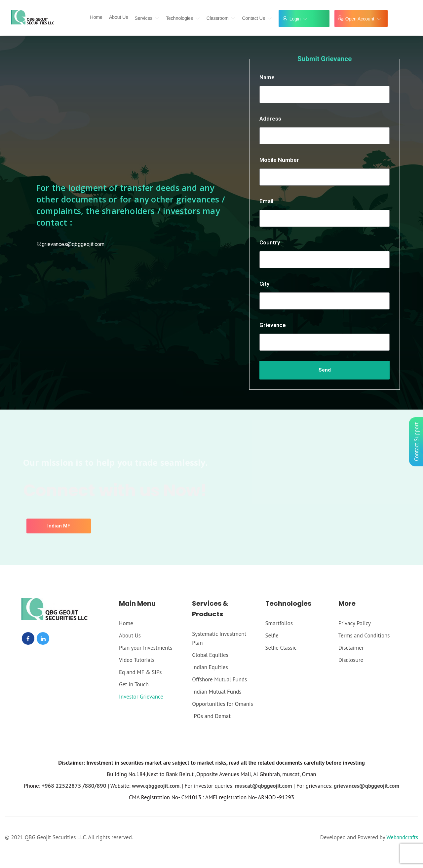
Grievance (273, 325)
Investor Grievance (141, 697)
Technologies (183, 18)
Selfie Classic (281, 648)
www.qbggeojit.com (156, 786)
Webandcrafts (402, 837)
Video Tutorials (137, 660)
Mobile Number (279, 160)
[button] (59, 526)
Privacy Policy (355, 623)
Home (96, 17)
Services (147, 18)
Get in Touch (134, 684)
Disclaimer (351, 648)
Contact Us (257, 18)
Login (299, 19)
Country (270, 242)
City (264, 284)
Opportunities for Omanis (222, 704)
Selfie (272, 635)
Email (266, 201)
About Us (119, 17)
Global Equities (210, 655)
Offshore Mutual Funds (219, 679)
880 (90, 786)
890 (101, 786)
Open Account (363, 19)
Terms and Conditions (364, 635)
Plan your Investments (146, 648)
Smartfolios (279, 623)
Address (270, 119)
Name (267, 77)
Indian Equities (210, 667)
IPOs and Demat (211, 716)
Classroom (221, 18)
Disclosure (351, 660)
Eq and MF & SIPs (140, 672)
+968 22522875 (61, 786)
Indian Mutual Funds (217, 692)
